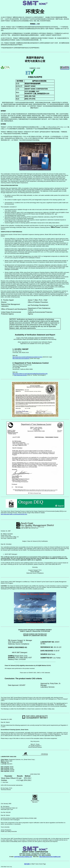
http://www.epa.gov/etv (20, 375)
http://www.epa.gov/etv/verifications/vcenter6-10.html (27, 357)
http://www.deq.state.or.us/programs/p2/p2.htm (14, 514)
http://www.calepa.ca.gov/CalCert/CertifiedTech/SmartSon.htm (30, 374)
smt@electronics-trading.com (23, 857)
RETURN (27, 864)
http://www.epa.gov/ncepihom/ (21, 358)
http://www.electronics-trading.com (50, 857)
